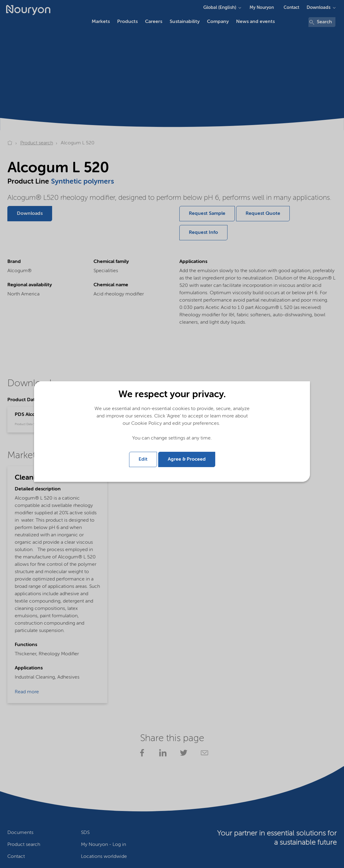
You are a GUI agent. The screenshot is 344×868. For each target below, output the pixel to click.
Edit (143, 459)
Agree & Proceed (187, 459)
